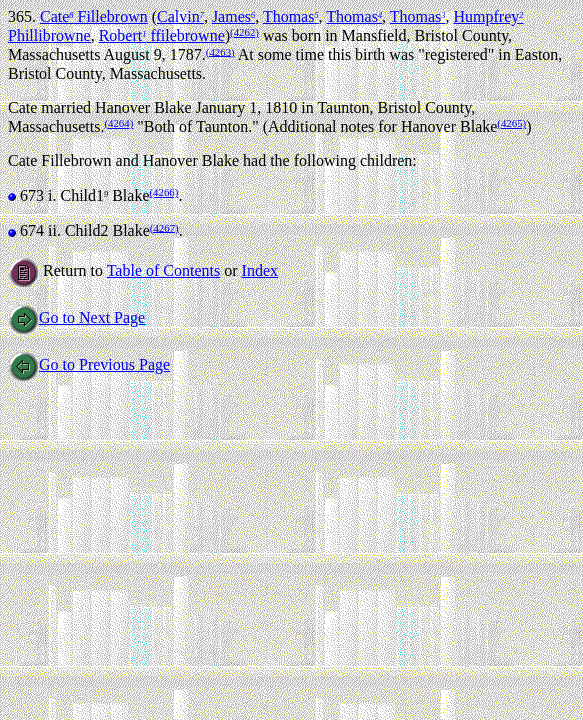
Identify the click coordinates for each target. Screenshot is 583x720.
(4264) (118, 123)
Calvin (180, 16)
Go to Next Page (76, 317)
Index (260, 270)
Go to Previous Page (89, 364)
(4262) (244, 32)
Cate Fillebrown (94, 16)
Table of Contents (164, 270)
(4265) (511, 123)
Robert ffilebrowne (162, 35)
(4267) (164, 227)
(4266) (164, 192)
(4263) (220, 51)
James (233, 16)
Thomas (291, 16)
